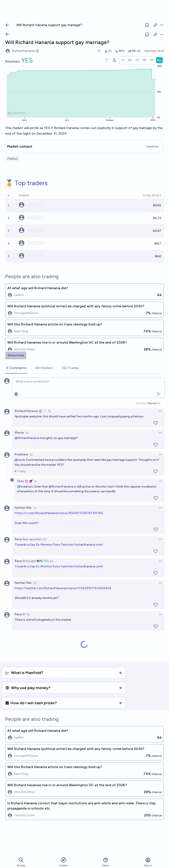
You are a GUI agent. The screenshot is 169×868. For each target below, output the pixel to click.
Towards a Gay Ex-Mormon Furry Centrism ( (45, 545)
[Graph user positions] (114, 60)
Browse (21, 862)
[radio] (123, 60)
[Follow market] (147, 35)
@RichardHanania (27, 438)
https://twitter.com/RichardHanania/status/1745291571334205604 (63, 588)
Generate (152, 146)
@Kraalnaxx (25, 487)
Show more (16, 355)
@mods (20, 460)
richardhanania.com (88, 545)
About (106, 862)
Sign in (148, 862)
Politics (13, 159)
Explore (63, 862)
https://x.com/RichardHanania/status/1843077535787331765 (59, 513)
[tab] (16, 368)
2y (45, 539)
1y (49, 411)
